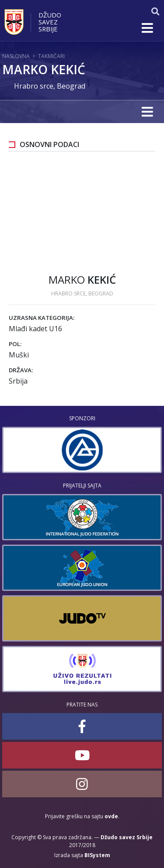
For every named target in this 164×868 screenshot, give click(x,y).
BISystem (97, 855)
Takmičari (51, 56)
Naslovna (16, 56)
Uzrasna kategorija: (42, 318)
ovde (111, 816)
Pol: (15, 344)
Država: (21, 370)
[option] (82, 450)
